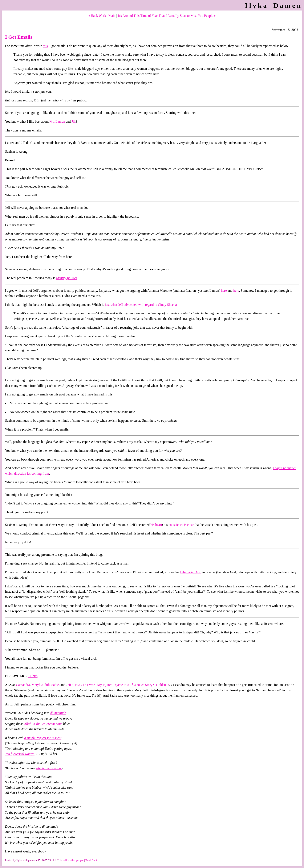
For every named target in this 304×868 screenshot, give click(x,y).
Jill (74, 121)
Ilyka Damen (274, 5)
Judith (46, 685)
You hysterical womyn (20, 754)
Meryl (36, 685)
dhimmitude (58, 713)
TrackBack (91, 860)
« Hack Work (97, 16)
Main (112, 16)
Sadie (55, 685)
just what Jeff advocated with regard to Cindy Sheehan (142, 305)
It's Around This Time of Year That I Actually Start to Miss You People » (167, 16)
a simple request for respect (43, 738)
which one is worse (49, 768)
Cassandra (23, 685)
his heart (156, 525)
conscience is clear (181, 525)
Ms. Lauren (57, 121)
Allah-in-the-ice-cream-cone (43, 724)
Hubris (33, 676)
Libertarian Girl (191, 572)
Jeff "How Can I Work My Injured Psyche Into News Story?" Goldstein (118, 685)
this (45, 46)
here (224, 291)
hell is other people (73, 860)
